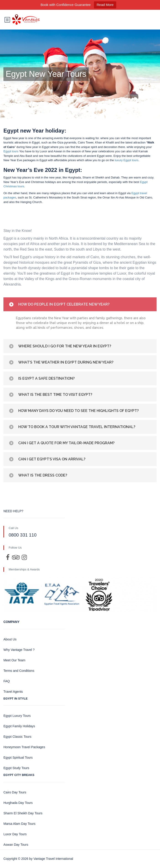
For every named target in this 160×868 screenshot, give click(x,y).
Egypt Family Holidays (19, 726)
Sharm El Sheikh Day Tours (23, 813)
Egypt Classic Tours (17, 737)
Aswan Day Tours (16, 845)
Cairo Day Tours (15, 792)
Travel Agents (13, 692)
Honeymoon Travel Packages (24, 747)
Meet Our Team (14, 660)
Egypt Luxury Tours (17, 716)
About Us (10, 639)
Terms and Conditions (19, 671)
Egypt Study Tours (16, 768)
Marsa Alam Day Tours (19, 824)
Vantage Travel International (53, 859)
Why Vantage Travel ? (19, 650)
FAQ (7, 681)
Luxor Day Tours (15, 834)
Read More (105, 5)
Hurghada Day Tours (18, 803)
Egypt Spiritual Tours (18, 758)
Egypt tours (11, 151)
